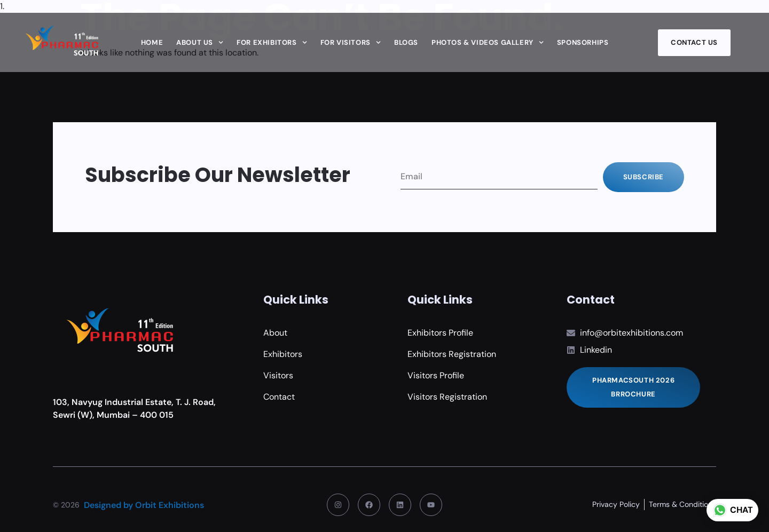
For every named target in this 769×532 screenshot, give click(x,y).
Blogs (406, 42)
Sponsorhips (583, 42)
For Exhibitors (272, 42)
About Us (200, 42)
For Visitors (351, 42)
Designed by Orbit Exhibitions (144, 505)
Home (152, 42)
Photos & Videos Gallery (488, 42)
